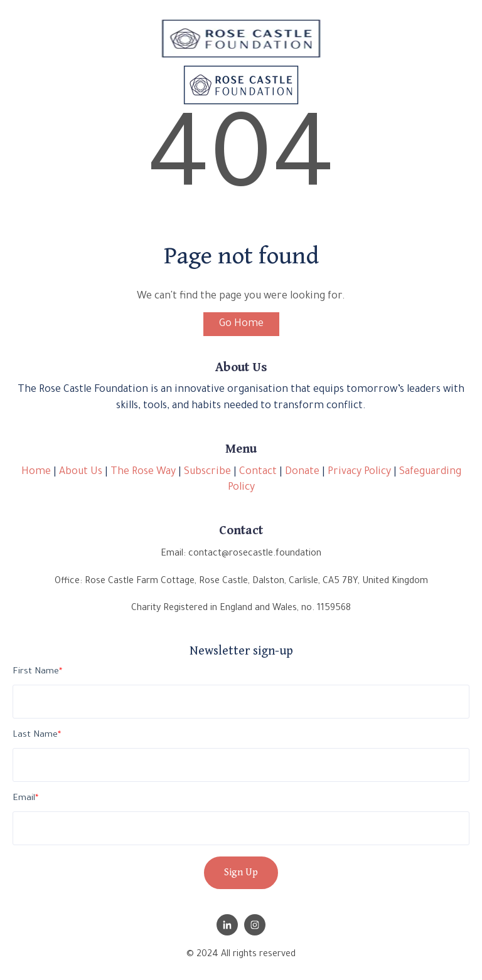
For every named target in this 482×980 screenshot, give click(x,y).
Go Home (241, 324)
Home (36, 472)
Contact (258, 472)
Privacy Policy (359, 472)
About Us (81, 472)
